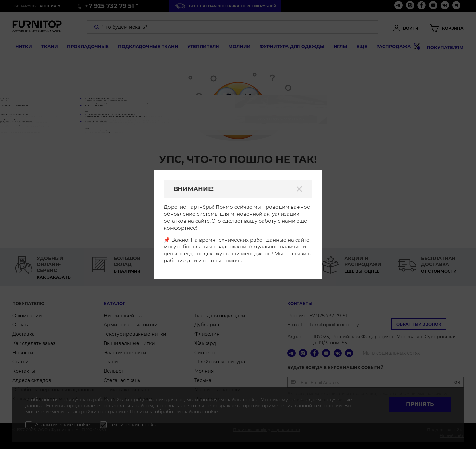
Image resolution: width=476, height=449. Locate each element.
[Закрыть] (299, 189)
